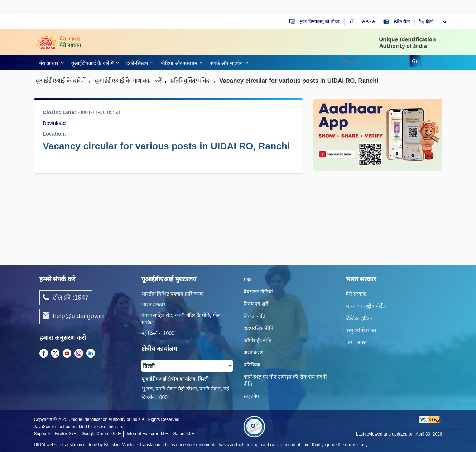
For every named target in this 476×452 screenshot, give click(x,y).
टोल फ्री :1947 (66, 298)
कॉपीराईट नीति (258, 340)
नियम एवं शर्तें (256, 304)
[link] (50, 63)
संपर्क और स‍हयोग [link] (227, 63)
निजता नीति (255, 316)
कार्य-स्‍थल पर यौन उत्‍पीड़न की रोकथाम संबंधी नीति (285, 380)
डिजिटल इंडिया (359, 318)
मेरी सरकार (356, 294)
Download (54, 123)
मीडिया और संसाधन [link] (179, 63)
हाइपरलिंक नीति (259, 328)
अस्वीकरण (253, 353)
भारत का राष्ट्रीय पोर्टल (366, 306)
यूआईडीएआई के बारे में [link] (92, 63)
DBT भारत (356, 342)
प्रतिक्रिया (252, 365)
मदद (247, 280)
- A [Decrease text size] (373, 21)
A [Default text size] (367, 21)
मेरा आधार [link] (49, 63)
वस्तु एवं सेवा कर (361, 330)
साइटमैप (251, 396)
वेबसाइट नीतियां (258, 292)
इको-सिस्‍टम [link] (137, 63)
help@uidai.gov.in (73, 316)
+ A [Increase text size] (362, 21)
